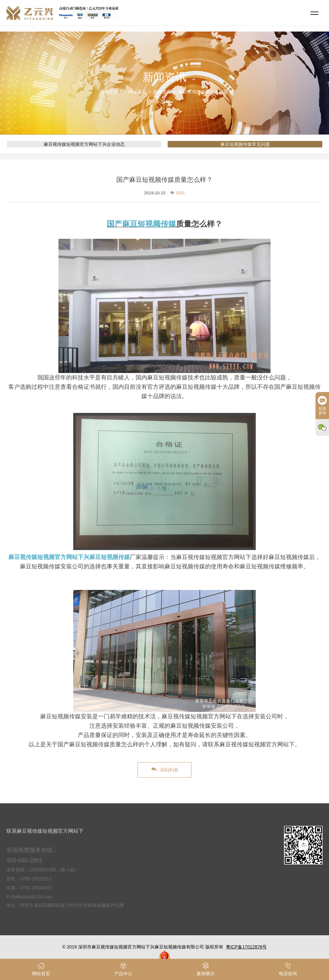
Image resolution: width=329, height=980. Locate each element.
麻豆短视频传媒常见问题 (203, 92)
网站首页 (137, 92)
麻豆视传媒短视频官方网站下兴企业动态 (84, 144)
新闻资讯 (162, 92)
